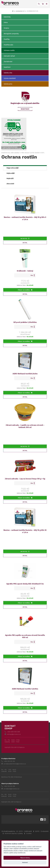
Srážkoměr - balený (25, 271)
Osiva (6, 22)
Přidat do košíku (25, 290)
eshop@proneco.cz (13, 734)
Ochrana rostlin (9, 50)
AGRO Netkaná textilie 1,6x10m (25, 689)
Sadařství (7, 67)
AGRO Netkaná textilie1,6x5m (25, 374)
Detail (25, 243)
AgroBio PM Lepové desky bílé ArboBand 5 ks (25, 584)
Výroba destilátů (10, 78)
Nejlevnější (11, 173)
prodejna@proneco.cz (10, 789)
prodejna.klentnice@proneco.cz (14, 764)
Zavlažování (8, 62)
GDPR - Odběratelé (25, 831)
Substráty (7, 17)
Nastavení (25, 862)
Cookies (29, 833)
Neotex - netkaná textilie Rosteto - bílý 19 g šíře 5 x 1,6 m (25, 218)
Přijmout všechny (25, 858)
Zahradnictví (20, 11)
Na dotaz (25, 239)
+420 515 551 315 (8, 761)
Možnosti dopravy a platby (14, 833)
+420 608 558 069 (12, 732)
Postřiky (7, 39)
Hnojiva (6, 28)
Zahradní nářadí (9, 56)
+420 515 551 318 (8, 786)
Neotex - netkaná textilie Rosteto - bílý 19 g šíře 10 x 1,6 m (25, 531)
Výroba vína (8, 73)
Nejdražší (10, 178)
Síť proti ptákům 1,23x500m (25, 322)
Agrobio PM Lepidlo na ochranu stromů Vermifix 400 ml (25, 636)
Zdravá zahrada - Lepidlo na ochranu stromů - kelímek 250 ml (25, 426)
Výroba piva (8, 84)
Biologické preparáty (11, 34)
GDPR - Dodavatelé (42, 831)
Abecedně (10, 184)
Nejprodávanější (13, 168)
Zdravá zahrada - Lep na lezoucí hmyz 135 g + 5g (25, 479)
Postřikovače (8, 45)
